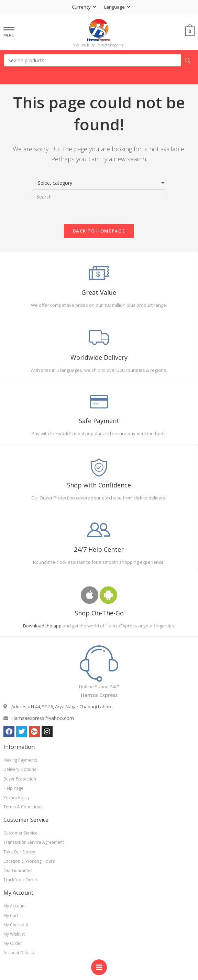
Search (188, 61)
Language (117, 7)
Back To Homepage (99, 231)
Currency (84, 7)
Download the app (42, 626)
